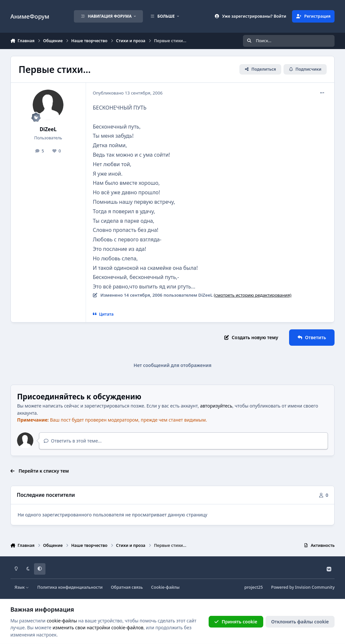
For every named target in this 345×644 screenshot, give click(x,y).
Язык (22, 587)
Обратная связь (127, 587)
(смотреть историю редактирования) (253, 295)
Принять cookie (236, 622)
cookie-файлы (62, 621)
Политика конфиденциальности (70, 587)
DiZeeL (48, 129)
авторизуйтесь (216, 406)
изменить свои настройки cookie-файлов (98, 627)
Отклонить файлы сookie (300, 622)
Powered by (303, 587)
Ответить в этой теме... (73, 441)
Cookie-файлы (165, 587)
